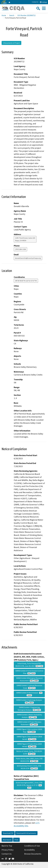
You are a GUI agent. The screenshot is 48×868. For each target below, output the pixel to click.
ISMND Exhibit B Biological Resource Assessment (29, 679)
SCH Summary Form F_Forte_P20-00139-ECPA (29, 767)
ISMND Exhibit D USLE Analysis (29, 694)
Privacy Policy (8, 850)
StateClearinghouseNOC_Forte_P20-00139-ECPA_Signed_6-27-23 (29, 785)
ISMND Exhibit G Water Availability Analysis (29, 716)
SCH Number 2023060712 (26, 15)
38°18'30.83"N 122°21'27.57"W (26, 281)
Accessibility (30, 850)
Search (12, 15)
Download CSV (8, 833)
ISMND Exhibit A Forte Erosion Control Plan (29, 672)
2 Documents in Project (11, 43)
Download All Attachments (26, 833)
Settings (43, 2)
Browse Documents (33, 854)
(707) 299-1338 (20, 249)
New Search (7, 840)
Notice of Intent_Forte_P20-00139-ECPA (29, 752)
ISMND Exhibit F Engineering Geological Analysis (29, 709)
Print (16, 840)
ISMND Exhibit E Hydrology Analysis (29, 701)
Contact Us (35, 2)
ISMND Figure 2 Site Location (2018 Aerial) (29, 738)
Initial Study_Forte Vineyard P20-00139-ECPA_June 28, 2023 (29, 665)
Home (4, 15)
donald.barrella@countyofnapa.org (28, 258)
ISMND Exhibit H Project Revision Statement (29, 723)
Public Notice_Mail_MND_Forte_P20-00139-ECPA (29, 760)
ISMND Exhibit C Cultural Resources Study (29, 687)
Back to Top (7, 846)
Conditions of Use (32, 846)
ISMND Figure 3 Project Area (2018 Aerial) (29, 745)
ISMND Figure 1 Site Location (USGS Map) (29, 731)
